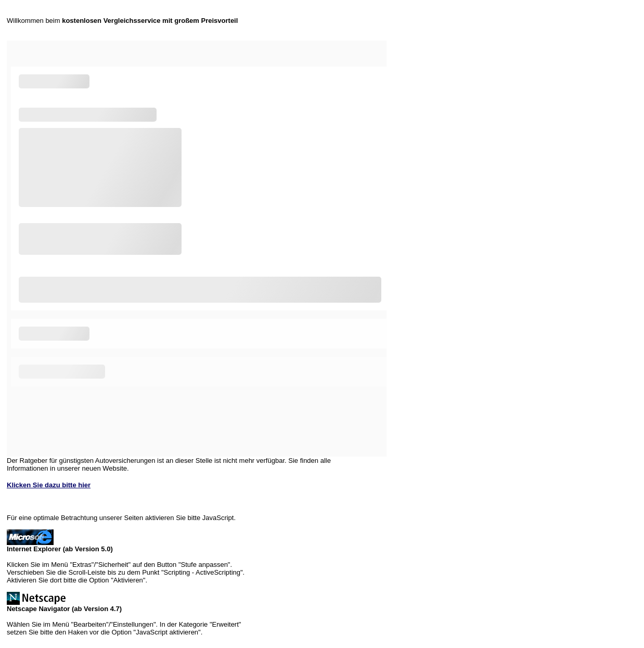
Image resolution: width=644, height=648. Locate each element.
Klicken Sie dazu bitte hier (49, 485)
